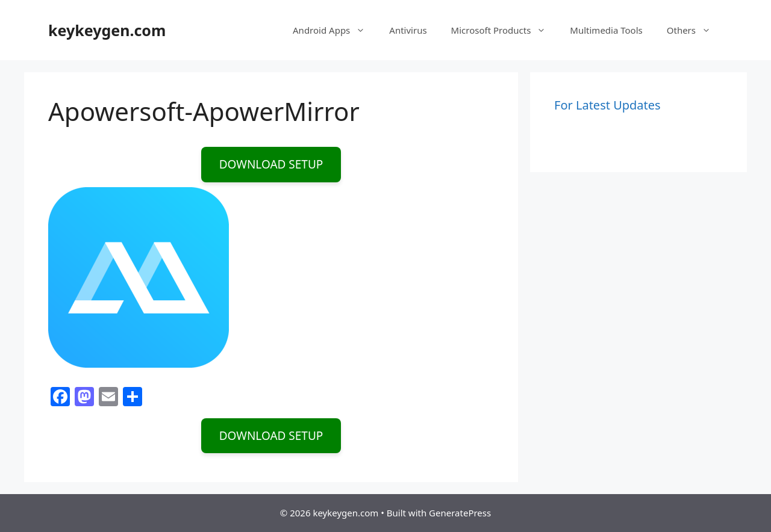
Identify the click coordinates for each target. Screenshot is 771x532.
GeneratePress (460, 513)
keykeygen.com (107, 30)
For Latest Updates (607, 105)
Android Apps (335, 30)
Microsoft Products (505, 30)
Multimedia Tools (606, 30)
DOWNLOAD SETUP (271, 164)
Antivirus (408, 30)
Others (695, 30)
